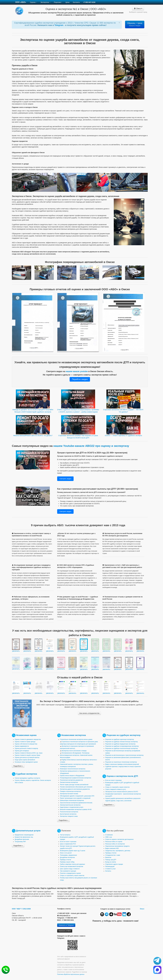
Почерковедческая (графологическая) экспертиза (76, 778)
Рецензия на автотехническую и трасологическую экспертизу (124, 755)
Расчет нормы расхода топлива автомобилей (74, 785)
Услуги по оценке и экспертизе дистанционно (119, 839)
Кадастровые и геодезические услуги (72, 807)
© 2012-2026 (26, 909)
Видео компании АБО (112, 848)
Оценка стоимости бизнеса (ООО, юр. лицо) (29, 753)
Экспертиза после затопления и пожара (74, 751)
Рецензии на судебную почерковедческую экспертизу (122, 746)
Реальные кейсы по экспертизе (115, 844)
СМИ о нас (109, 837)
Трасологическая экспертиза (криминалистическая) (76, 803)
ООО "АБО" (16, 909)
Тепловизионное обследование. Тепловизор (75, 753)
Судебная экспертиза (27, 774)
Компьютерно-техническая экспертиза (72, 800)
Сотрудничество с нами (113, 855)
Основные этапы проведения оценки (26, 762)
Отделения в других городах (114, 864)
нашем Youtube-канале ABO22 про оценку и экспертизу (91, 446)
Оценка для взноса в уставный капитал (27, 757)
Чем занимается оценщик (68, 871)
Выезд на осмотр (111, 862)
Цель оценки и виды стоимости (70, 869)
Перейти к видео (80, 379)
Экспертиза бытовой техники (69, 794)
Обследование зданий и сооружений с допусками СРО (77, 796)
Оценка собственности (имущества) (26, 744)
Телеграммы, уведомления (68, 855)
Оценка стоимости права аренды (25, 742)
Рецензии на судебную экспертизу (124, 735)
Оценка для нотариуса (22, 751)
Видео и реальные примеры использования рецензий (122, 764)
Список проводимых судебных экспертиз (27, 778)
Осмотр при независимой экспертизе (72, 866)
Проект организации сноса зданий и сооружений (75, 798)
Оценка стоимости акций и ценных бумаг (28, 755)
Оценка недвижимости (22, 746)
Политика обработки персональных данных (71, 974)
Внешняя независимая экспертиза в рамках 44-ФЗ (76, 810)
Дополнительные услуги (28, 831)
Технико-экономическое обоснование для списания (76, 787)
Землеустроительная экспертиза (70, 805)
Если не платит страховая (113, 780)
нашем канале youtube (77, 371)
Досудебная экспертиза (67, 857)
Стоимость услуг (110, 869)
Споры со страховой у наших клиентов (117, 787)
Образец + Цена (135, 24)
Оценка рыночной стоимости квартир (26, 748)
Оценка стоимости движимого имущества (28, 739)
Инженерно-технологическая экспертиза (73, 769)
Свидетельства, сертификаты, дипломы (118, 851)
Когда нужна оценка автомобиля (25, 760)
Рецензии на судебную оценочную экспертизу (120, 739)
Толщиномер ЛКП (20, 842)
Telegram (59, 25)
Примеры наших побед (67, 862)
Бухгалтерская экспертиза (68, 814)
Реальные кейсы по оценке (114, 842)
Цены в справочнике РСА (68, 844)
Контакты (76, 2)
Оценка (34, 2)
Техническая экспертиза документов (71, 780)
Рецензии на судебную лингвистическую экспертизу (122, 742)
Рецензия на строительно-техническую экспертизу (121, 762)
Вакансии (108, 857)
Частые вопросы (65, 835)
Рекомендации (110, 866)
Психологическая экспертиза (69, 812)
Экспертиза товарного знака (69, 816)
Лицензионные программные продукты (117, 846)
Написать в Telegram (66, 925)
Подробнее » (18, 766)
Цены (67, 2)
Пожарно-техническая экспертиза (71, 791)
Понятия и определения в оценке (70, 873)
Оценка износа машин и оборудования (72, 776)
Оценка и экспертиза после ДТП (122, 776)
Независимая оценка (26, 735)
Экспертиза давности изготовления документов (75, 789)
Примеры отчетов (66, 860)
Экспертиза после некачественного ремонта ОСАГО (122, 792)
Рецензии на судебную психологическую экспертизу (122, 748)
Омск (138, 8)
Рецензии (58, 2)
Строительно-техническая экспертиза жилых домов (76, 739)
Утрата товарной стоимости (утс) (116, 789)
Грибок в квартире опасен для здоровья (72, 864)
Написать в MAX (65, 931)
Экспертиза (45, 2)
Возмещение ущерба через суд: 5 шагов (73, 851)
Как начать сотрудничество (89, 713)
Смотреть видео (65, 479)
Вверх (142, 909)
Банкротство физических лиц (24, 837)
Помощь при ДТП (111, 860)
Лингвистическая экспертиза (69, 782)
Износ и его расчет (66, 853)
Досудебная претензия (22, 839)
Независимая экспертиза (74, 735)
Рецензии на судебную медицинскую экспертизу (120, 744)
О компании (109, 835)
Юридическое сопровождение (24, 835)
